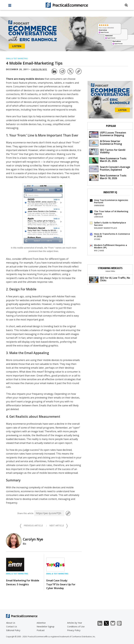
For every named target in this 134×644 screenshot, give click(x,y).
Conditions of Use (76, 627)
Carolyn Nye (39, 69)
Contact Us (12, 627)
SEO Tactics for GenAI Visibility (107, 152)
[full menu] (10, 6)
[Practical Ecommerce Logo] (67, 5)
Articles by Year (75, 623)
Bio (24, 543)
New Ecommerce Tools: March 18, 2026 (108, 177)
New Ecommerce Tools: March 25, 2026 (108, 160)
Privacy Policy (74, 630)
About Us (11, 623)
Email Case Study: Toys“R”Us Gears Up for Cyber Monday (61, 584)
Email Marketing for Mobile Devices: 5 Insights (23, 582)
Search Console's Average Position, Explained (110, 169)
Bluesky (114, 623)
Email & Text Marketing (17, 58)
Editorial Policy (13, 630)
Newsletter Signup (46, 627)
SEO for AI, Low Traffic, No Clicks (110, 280)
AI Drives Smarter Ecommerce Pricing (105, 143)
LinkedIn (101, 623)
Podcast (41, 630)
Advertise (41, 623)
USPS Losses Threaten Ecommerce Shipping (108, 134)
